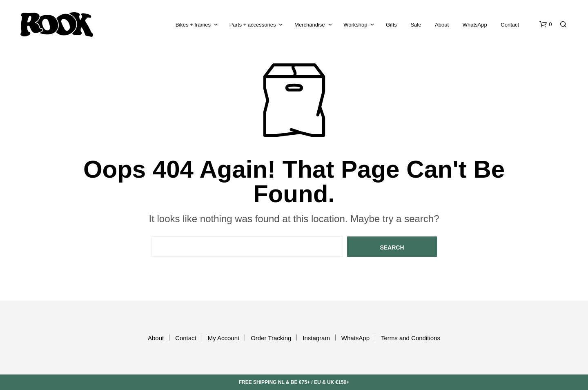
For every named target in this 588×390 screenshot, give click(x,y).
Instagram (316, 338)
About (442, 25)
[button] (546, 25)
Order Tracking (271, 338)
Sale (416, 25)
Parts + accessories (253, 25)
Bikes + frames (193, 25)
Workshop (355, 25)
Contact (510, 25)
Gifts (391, 25)
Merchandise (310, 25)
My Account (224, 338)
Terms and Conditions (411, 338)
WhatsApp (475, 25)
